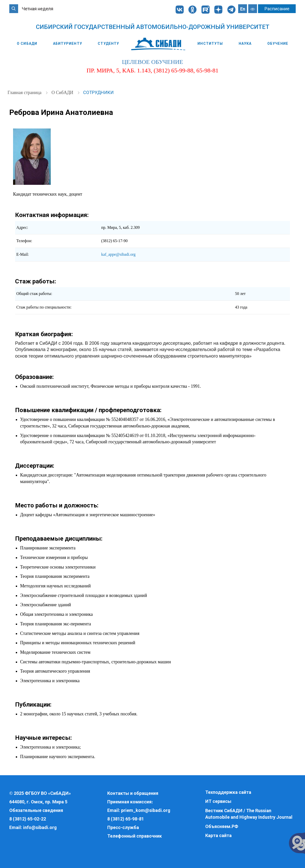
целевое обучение (152, 62)
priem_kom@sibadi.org (146, 810)
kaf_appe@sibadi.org (118, 254)
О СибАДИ (27, 44)
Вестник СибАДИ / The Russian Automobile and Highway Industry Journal (249, 814)
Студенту (108, 44)
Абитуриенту (68, 44)
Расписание (277, 9)
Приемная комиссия (129, 802)
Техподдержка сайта (228, 792)
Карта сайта (218, 835)
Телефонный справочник (135, 836)
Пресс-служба (123, 827)
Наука (245, 44)
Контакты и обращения (133, 793)
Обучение (278, 44)
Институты (210, 44)
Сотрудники (98, 92)
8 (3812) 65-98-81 (126, 819)
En (243, 9)
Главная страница (25, 93)
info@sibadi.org (40, 827)
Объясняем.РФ (222, 826)
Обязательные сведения (36, 810)
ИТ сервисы (218, 801)
